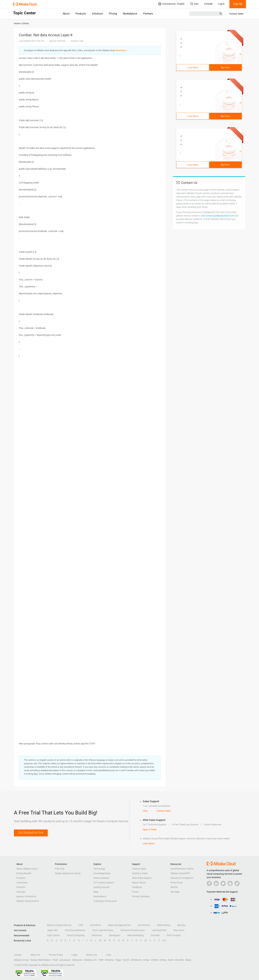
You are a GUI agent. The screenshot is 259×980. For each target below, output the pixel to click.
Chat (145, 811)
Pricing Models (24, 873)
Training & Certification (105, 901)
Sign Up (238, 4)
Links (108, 955)
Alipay (188, 960)
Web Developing (135, 935)
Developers (115, 935)
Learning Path (159, 930)
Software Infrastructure (133, 930)
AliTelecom (136, 960)
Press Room (177, 883)
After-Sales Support (142, 878)
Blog (96, 892)
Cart (194, 4)
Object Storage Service (119, 925)
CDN (81, 925)
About (66, 14)
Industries (97, 935)
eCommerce (144, 925)
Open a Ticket (150, 829)
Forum (135, 892)
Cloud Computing (76, 935)
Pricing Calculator (141, 896)
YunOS (126, 960)
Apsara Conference (26, 896)
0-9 (164, 940)
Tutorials (155, 935)
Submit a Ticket (140, 873)
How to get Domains (103, 930)
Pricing (113, 14)
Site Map (175, 892)
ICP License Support (104, 883)
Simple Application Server (68, 873)
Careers (18, 955)
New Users (179, 930)
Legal (74, 955)
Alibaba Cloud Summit (28, 901)
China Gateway (101, 878)
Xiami (171, 960)
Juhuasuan (65, 960)
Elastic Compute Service (59, 925)
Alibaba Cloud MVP (180, 873)
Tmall (55, 960)
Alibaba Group (21, 960)
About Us (35, 955)
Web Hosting (164, 925)
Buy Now (225, 68)
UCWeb (154, 960)
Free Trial (59, 869)
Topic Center (53, 935)
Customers (22, 883)
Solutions (97, 14)
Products (81, 14)
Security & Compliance (182, 878)
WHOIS (174, 887)
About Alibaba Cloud (27, 869)
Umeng (163, 960)
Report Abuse (139, 883)
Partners (148, 14)
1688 (101, 960)
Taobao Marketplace (40, 960)
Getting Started (101, 887)
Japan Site (52, 930)
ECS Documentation (75, 930)
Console (208, 4)
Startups (21, 892)
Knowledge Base (102, 873)
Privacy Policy (56, 955)
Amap (146, 960)
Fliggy (118, 960)
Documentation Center (182, 869)
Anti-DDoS (95, 925)
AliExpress (77, 960)
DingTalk (179, 960)
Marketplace (130, 14)
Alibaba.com (90, 960)
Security (181, 925)
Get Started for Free (31, 833)
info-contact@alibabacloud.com (218, 216)
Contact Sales (236, 14)
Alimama (109, 960)
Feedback (137, 887)
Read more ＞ (122, 50)
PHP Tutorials (174, 935)
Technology (99, 869)
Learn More (193, 68)
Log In (221, 4)
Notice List (92, 955)
